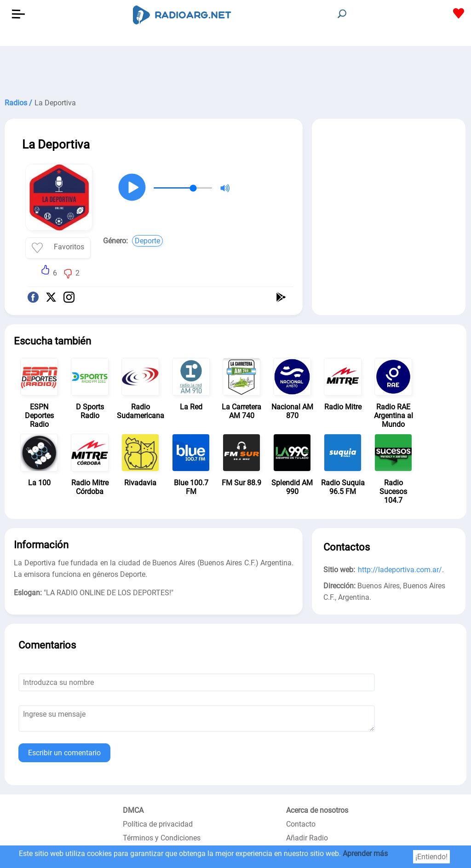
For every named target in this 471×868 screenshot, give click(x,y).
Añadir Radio (307, 838)
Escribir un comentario (64, 753)
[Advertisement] (235, 69)
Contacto (301, 824)
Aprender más (365, 854)
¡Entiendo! (431, 857)
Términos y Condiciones (162, 838)
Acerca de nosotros (317, 810)
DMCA (133, 810)
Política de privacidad (158, 824)
